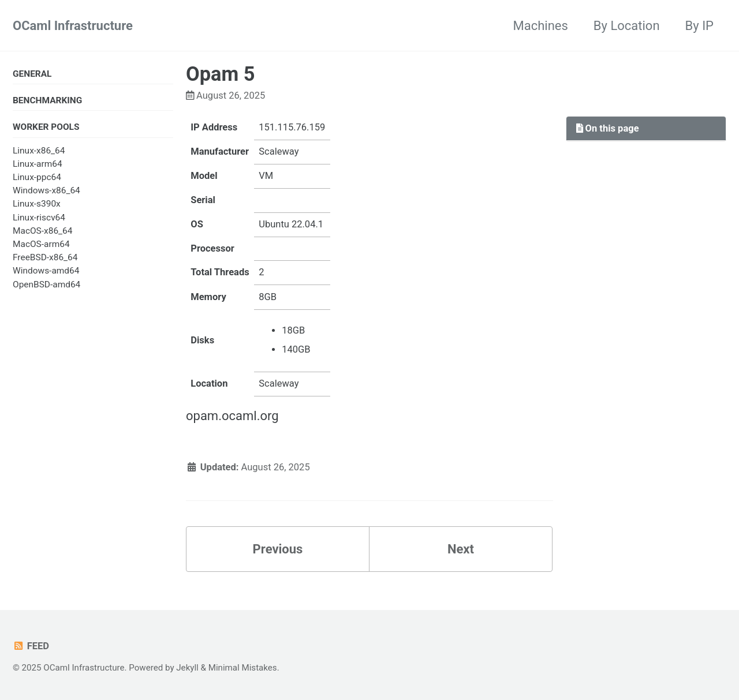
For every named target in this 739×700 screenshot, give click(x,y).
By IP (699, 26)
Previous (278, 549)
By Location (627, 26)
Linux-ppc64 (37, 177)
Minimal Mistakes (243, 668)
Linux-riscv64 (39, 218)
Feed (31, 646)
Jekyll (187, 668)
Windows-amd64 (46, 271)
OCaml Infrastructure (73, 26)
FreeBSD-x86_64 (45, 257)
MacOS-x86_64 (42, 231)
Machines (541, 26)
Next (461, 549)
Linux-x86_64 (39, 151)
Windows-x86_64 (46, 190)
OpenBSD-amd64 (46, 285)
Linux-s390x (37, 204)
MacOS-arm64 (41, 244)
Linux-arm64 (38, 164)
